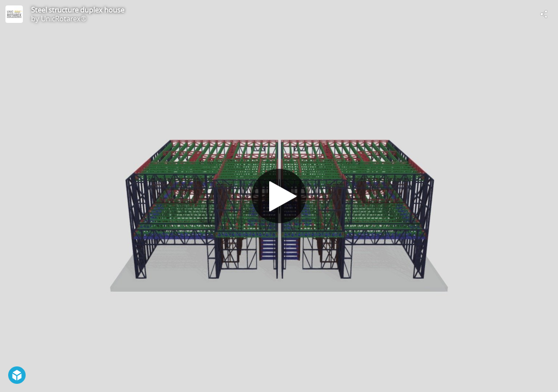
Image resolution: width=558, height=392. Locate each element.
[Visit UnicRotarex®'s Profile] (14, 14)
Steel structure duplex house (78, 10)
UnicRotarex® (64, 19)
